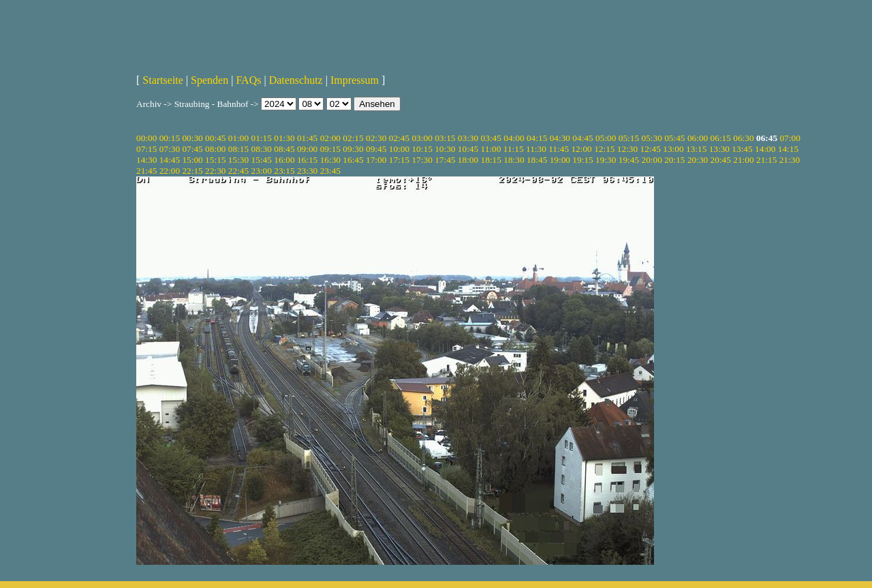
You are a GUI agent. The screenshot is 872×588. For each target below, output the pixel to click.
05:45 (674, 138)
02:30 (376, 138)
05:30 (651, 138)
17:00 (376, 160)
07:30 (170, 149)
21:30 (790, 160)
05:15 (629, 138)
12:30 (627, 149)
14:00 (765, 149)
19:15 (582, 160)
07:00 (790, 138)
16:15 (307, 160)
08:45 (284, 149)
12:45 (651, 149)
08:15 (238, 149)
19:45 (629, 160)
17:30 (422, 160)
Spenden (209, 80)
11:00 (491, 149)
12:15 (604, 149)
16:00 (284, 160)
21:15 (766, 160)
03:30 (468, 138)
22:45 (238, 171)
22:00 (170, 171)
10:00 (399, 149)
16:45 (353, 160)
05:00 (606, 138)
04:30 (560, 138)
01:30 (284, 138)
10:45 (468, 149)
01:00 (238, 138)
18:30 (514, 160)
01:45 (307, 138)
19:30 (606, 160)
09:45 (376, 149)
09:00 (307, 149)
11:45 (559, 149)
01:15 (262, 138)
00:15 (170, 138)
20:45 (721, 160)
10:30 (445, 149)
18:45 (537, 160)
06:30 (743, 138)
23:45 (330, 171)
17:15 (399, 160)
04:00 (514, 138)
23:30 (307, 171)
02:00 (330, 138)
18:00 (468, 160)
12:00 (581, 149)
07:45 (192, 149)
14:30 (146, 160)
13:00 (673, 149)
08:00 (215, 149)
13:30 (719, 149)
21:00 (743, 160)
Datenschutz (296, 80)
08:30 (262, 149)
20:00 (651, 160)
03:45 (491, 138)
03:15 (445, 138)
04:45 (582, 138)
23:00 (262, 171)
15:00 (192, 160)
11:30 (536, 149)
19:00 (560, 160)
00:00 (146, 138)
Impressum (355, 80)
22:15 (192, 171)
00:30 (192, 138)
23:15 (284, 171)
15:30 (238, 160)
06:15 (721, 138)
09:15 (330, 149)
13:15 (696, 149)
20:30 (698, 160)
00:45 (215, 138)
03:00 (422, 138)
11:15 (514, 149)
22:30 (215, 171)
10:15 (422, 149)
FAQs (248, 80)
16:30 (330, 160)
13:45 (742, 149)
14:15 (788, 149)
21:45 (146, 171)
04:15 (537, 138)
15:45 (262, 160)
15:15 (215, 160)
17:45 (445, 160)
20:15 (674, 160)
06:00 (698, 138)
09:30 (353, 149)
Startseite (163, 80)
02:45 (399, 138)
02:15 (353, 138)
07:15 (146, 149)
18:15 (491, 160)
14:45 (170, 160)
